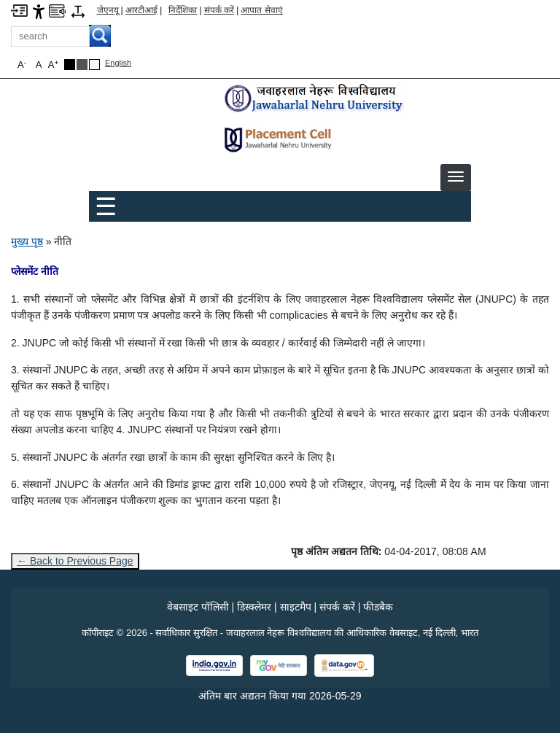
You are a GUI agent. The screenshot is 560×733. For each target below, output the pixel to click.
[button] (456, 177)
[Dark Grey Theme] (82, 65)
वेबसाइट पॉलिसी (198, 607)
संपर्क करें (219, 10)
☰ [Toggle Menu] (106, 206)
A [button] (53, 65)
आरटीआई (141, 10)
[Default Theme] (94, 65)
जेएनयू (108, 10)
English (118, 63)
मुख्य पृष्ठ (27, 241)
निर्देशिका (183, 10)
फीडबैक (378, 607)
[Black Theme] (70, 65)
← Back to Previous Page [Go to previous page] (75, 561)
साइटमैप (296, 607)
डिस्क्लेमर (254, 607)
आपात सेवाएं (261, 10)
